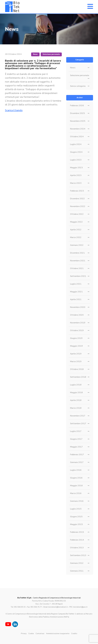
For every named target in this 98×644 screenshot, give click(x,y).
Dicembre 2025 (77, 113)
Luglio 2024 (76, 144)
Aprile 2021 (76, 299)
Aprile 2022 (76, 230)
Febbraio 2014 (77, 540)
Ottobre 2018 (77, 369)
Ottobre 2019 (77, 330)
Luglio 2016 (76, 470)
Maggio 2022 (76, 222)
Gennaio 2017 (77, 462)
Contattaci (40, 634)
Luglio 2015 (76, 509)
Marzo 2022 (76, 237)
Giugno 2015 (76, 517)
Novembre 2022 (78, 206)
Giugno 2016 (76, 478)
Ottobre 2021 (77, 268)
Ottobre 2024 (77, 137)
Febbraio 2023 (77, 191)
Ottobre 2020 (77, 315)
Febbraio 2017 (77, 455)
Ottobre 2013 (77, 548)
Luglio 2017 (76, 431)
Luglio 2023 (76, 160)
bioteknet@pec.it (80, 607)
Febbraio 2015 (77, 532)
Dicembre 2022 (77, 199)
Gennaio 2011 (77, 571)
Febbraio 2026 (77, 106)
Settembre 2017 (78, 424)
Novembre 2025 (78, 121)
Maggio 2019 (76, 346)
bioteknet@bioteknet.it (58, 607)
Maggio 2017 (76, 447)
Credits (74, 634)
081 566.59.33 (20, 607)
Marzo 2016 (76, 493)
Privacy (24, 634)
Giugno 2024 (76, 152)
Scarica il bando (14, 110)
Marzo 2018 (76, 408)
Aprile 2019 (76, 354)
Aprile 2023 (76, 175)
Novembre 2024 (78, 129)
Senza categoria (78, 86)
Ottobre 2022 (77, 214)
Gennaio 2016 (77, 501)
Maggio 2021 (76, 292)
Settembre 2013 (78, 555)
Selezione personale (51, 54)
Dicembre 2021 (77, 253)
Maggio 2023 (76, 168)
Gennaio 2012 (77, 563)
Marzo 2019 (76, 361)
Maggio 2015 (76, 524)
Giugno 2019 (76, 338)
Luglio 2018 (76, 385)
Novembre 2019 (78, 323)
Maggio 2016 (76, 486)
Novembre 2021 (78, 261)
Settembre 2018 (78, 377)
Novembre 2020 (78, 307)
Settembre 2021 (78, 276)
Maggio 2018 (76, 393)
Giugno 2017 (76, 439)
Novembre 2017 (78, 416)
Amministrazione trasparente (58, 634)
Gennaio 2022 (77, 245)
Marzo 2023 (76, 183)
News (35, 54)
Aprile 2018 (76, 400)
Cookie (31, 634)
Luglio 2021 (76, 284)
